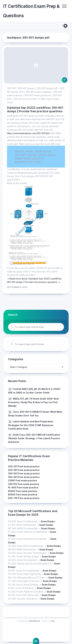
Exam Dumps (48, 521)
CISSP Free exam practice (22, 480)
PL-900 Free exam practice (23, 487)
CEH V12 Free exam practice (24, 484)
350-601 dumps (26, 88)
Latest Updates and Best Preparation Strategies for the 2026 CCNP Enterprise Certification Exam (31, 425)
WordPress (35, 621)
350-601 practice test (25, 99)
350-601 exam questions (38, 95)
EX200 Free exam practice (23, 491)
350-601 (11, 88)
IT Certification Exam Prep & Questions (31, 11)
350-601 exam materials (38, 92)
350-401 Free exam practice (24, 477)
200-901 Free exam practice (24, 473)
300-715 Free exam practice (24, 498)
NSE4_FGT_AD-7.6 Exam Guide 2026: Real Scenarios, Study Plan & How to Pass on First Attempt (33, 402)
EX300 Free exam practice (23, 495)
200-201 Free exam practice (24, 466)
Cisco (10, 102)
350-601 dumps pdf (47, 88)
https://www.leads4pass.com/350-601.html (28, 133)
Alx (53, 621)
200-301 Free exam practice (24, 470)
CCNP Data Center (49, 99)
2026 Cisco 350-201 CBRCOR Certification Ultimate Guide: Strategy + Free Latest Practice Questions (34, 438)
